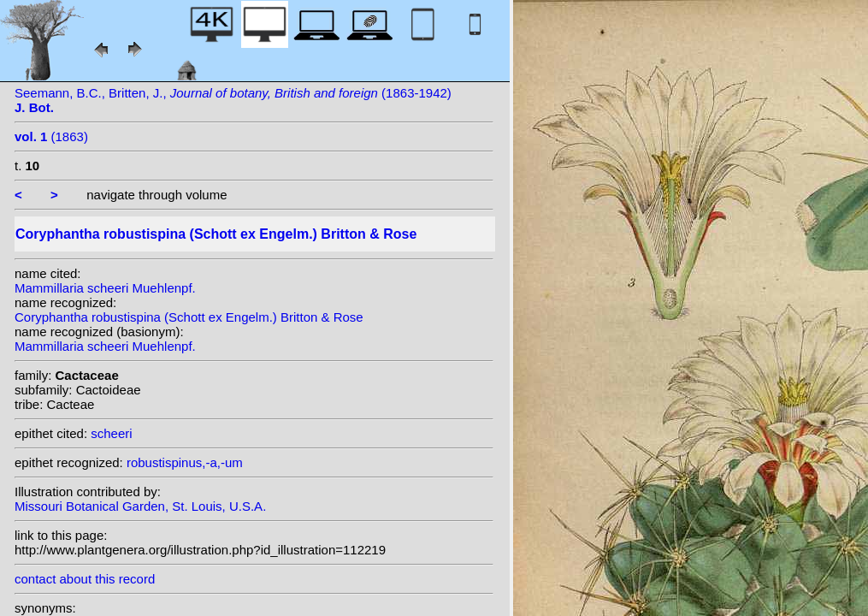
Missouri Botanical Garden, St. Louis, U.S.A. (140, 506)
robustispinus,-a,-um (185, 462)
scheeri (111, 433)
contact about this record (85, 579)
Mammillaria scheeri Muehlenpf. (105, 288)
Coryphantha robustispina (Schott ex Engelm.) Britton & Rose (189, 317)
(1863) (51, 136)
